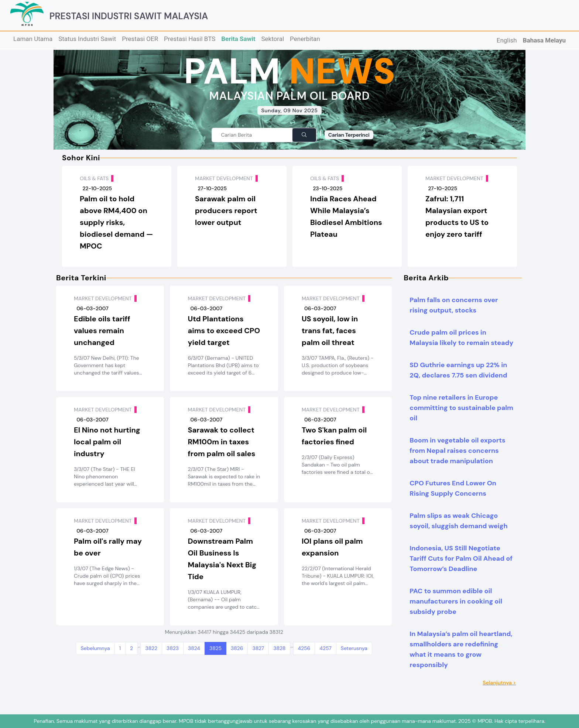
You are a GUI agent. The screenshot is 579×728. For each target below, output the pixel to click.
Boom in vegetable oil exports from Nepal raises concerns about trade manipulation (457, 451)
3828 (279, 648)
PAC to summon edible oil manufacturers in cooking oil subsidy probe (456, 601)
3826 (237, 648)
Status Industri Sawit (87, 39)
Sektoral (273, 39)
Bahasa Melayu (544, 40)
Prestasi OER (140, 39)
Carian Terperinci (349, 135)
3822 (151, 648)
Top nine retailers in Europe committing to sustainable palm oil (461, 408)
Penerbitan (305, 39)
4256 (304, 648)
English (507, 40)
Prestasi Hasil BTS (190, 39)
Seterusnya (354, 648)
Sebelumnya (95, 648)
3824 (194, 648)
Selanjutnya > (499, 683)
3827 (258, 648)
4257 (325, 648)
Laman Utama (33, 39)
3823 (173, 648)
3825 (215, 648)
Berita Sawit (238, 39)
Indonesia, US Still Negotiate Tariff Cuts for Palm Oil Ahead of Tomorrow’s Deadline (461, 558)
